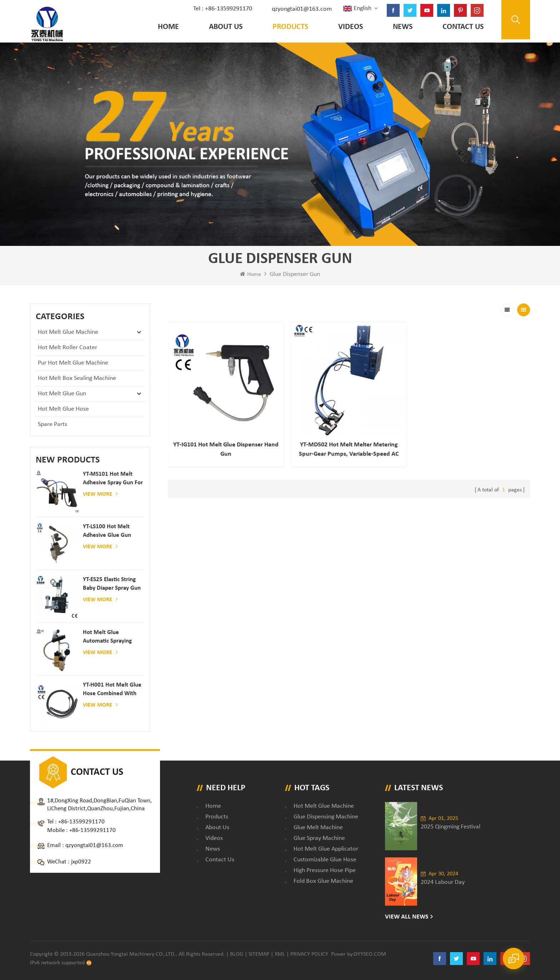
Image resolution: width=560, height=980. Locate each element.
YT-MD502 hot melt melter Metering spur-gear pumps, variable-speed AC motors (349, 450)
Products (290, 27)
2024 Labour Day (443, 882)
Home (168, 27)
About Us (226, 27)
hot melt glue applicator (326, 849)
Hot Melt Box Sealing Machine (77, 378)
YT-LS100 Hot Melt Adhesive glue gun (107, 531)
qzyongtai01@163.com (302, 9)
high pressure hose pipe (325, 870)
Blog (237, 954)
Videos (351, 27)
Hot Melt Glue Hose (63, 409)
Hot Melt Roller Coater (67, 348)
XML (280, 954)
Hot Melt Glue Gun (62, 394)
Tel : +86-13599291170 (223, 9)
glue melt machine (318, 828)
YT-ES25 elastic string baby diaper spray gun (112, 584)
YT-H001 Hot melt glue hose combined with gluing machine (112, 690)
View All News (407, 917)
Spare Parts (52, 424)
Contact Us (463, 27)
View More (100, 494)
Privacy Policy (309, 954)
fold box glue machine (323, 881)
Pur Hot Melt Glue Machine (73, 363)
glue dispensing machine (326, 817)
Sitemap (259, 954)
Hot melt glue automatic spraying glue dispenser (107, 637)
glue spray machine (319, 838)
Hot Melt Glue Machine (68, 332)
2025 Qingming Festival (451, 827)
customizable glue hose (325, 860)
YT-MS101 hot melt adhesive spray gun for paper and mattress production (113, 479)
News (403, 27)
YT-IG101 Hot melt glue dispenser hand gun (226, 449)
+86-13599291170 (81, 822)
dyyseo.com (370, 954)
